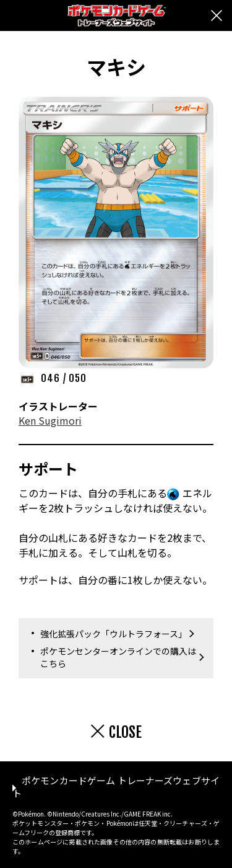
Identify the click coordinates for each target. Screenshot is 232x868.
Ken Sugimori (50, 420)
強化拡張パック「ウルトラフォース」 (114, 634)
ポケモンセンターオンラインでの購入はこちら (118, 657)
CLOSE (125, 732)
